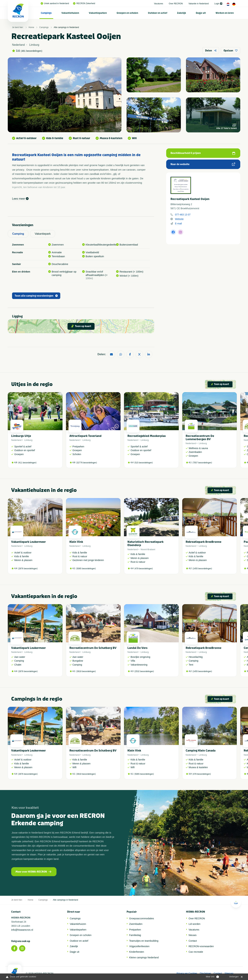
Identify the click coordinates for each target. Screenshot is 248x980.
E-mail (178, 224)
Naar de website (203, 164)
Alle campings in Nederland (66, 27)
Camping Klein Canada (201, 751)
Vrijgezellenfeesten (139, 946)
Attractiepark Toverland (85, 436)
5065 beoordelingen (86, 569)
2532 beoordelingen (144, 671)
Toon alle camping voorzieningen (36, 296)
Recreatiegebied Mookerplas (147, 436)
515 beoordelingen (144, 463)
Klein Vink (76, 542)
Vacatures (159, 4)
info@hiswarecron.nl (22, 930)
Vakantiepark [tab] (43, 234)
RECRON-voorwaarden (201, 946)
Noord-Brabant (148, 549)
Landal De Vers (137, 648)
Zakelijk (182, 13)
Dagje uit (201, 13)
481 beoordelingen (32, 51)
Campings (46, 13)
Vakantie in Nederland (198, 4)
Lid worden (195, 924)
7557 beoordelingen (202, 463)
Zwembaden (136, 924)
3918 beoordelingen (86, 671)
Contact (193, 941)
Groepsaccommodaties (142, 918)
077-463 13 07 (183, 215)
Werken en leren (225, 13)
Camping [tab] (18, 234)
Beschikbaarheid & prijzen (203, 153)
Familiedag (135, 935)
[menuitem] (46, 13)
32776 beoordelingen (87, 463)
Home (31, 27)
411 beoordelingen (27, 463)
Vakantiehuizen (70, 13)
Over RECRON (176, 4)
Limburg (28, 440)
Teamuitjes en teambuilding (144, 941)
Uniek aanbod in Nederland (55, 3)
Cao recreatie (196, 952)
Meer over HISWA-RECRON (33, 872)
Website (179, 219)
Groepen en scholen (127, 13)
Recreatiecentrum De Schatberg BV (93, 648)
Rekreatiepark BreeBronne (203, 542)
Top (236, 903)
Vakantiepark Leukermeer (29, 542)
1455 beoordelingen (202, 569)
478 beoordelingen (202, 774)
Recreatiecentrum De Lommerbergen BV (200, 438)
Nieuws (193, 935)
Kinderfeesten (137, 952)
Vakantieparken (98, 13)
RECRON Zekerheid (84, 3)
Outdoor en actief (158, 13)
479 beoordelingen (144, 569)
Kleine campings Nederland (144, 957)
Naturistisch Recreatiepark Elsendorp (145, 543)
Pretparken (135, 930)
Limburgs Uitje (21, 436)
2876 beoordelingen (28, 569)
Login (218, 4)
